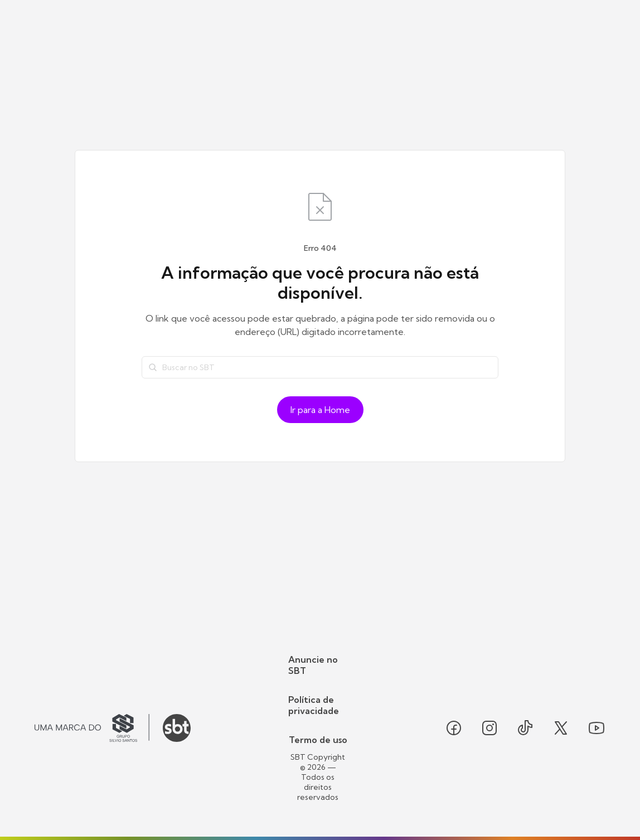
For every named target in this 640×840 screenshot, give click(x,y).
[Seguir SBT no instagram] (489, 728)
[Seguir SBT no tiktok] (525, 728)
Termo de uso (318, 740)
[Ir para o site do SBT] (177, 728)
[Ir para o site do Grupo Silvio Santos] (92, 728)
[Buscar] (153, 367)
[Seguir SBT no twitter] (561, 728)
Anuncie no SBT (313, 665)
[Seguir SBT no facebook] (454, 728)
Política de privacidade (314, 705)
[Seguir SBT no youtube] (597, 728)
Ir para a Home (320, 410)
